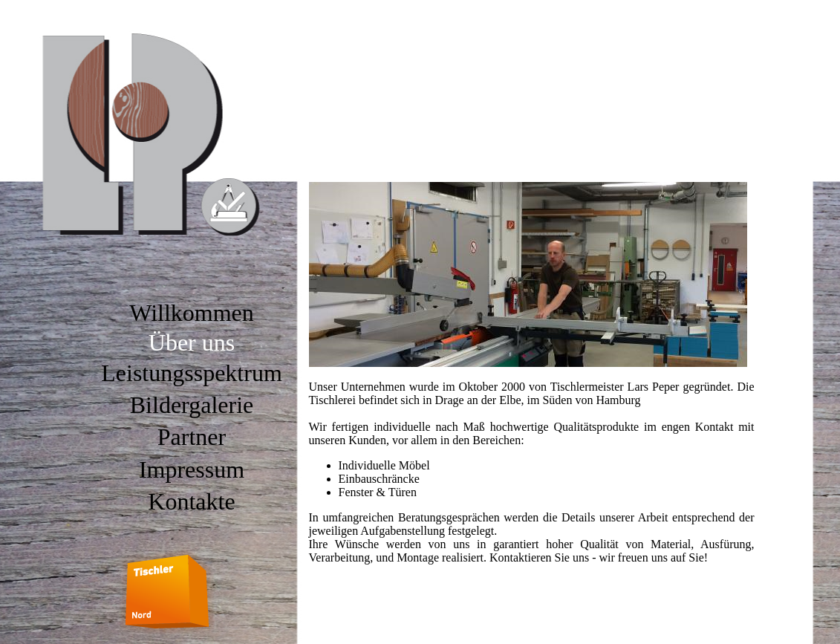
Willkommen (192, 313)
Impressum (192, 469)
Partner (192, 437)
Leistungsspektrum (192, 373)
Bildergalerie (192, 405)
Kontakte (191, 501)
